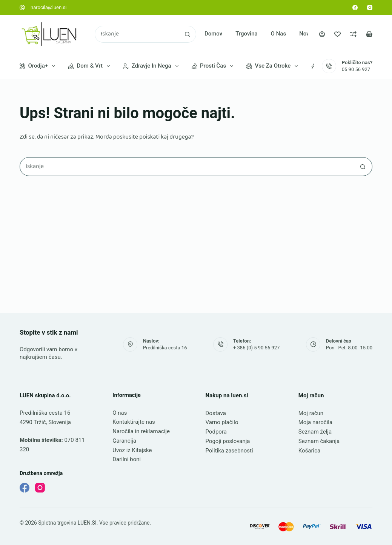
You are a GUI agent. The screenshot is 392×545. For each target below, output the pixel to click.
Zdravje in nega (152, 66)
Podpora (216, 432)
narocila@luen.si (49, 7)
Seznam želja (315, 432)
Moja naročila (315, 422)
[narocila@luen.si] (22, 8)
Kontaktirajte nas (134, 422)
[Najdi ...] (137, 34)
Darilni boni (127, 459)
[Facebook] (355, 8)
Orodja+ (39, 66)
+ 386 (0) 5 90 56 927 (256, 348)
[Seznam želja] (337, 34)
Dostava (216, 413)
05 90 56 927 (356, 69)
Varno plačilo (222, 422)
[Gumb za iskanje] (188, 34)
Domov (213, 34)
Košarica (309, 451)
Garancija (124, 441)
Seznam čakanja (319, 441)
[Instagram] (370, 8)
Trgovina (246, 34)
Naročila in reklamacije (141, 431)
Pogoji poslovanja (228, 441)
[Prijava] (322, 34)
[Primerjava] (353, 34)
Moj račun (311, 413)
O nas (279, 34)
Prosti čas (214, 66)
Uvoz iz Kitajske (132, 450)
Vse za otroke (274, 66)
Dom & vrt (91, 66)
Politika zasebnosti (229, 451)
